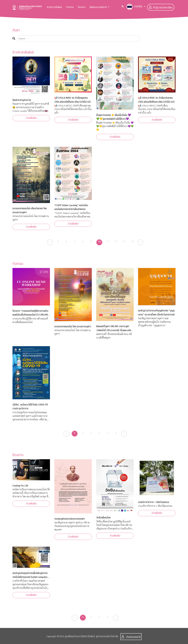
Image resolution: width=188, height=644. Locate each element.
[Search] (79, 38)
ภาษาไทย (134, 7)
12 (116, 242)
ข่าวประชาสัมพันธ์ (54, 7)
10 (99, 242)
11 (108, 242)
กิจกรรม (70, 7)
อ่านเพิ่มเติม (31, 118)
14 (132, 242)
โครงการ (82, 7)
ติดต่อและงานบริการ (98, 7)
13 (124, 242)
